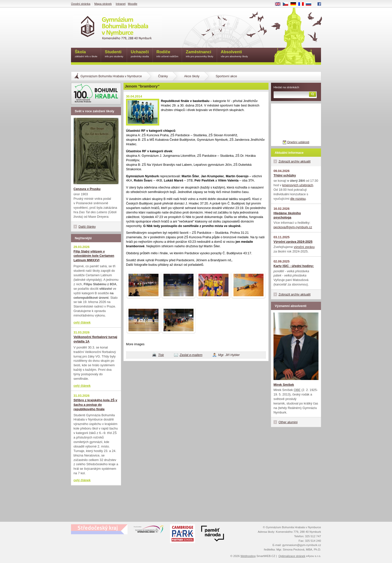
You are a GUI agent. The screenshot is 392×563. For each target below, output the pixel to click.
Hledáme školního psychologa (287, 215)
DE (295, 4)
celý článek (82, 322)
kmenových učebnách (298, 185)
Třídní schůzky (285, 175)
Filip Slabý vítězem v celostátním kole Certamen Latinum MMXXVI (94, 256)
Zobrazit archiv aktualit (294, 161)
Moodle (132, 4)
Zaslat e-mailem (191, 355)
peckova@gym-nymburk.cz (293, 227)
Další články (87, 227)
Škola (86, 54)
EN (279, 4)
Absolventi (234, 54)
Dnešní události (298, 142)
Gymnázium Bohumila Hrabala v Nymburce (111, 76)
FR (303, 4)
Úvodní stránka (81, 4)
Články (163, 76)
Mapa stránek (103, 4)
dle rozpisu (298, 199)
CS (287, 4)
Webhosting (248, 556)
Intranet (121, 4)
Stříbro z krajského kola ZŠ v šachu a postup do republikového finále (95, 405)
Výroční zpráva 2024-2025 (293, 242)
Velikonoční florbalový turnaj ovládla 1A (95, 339)
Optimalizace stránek (292, 556)
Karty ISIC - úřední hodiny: (294, 266)
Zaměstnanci (199, 54)
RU (310, 4)
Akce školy (192, 76)
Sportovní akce (226, 76)
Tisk (161, 355)
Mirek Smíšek (284, 385)
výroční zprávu (304, 247)
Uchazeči (140, 54)
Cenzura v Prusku (87, 189)
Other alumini (288, 422)
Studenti (114, 54)
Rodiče (167, 54)
